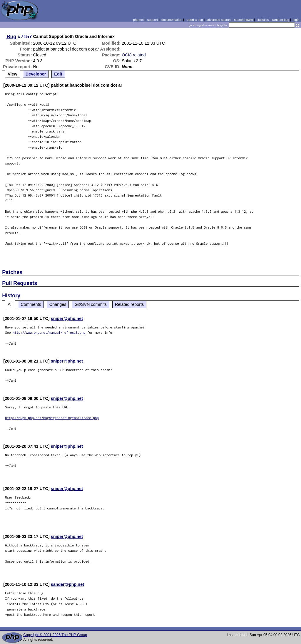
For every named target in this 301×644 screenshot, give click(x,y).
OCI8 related (134, 55)
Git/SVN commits (91, 304)
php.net (138, 20)
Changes (58, 304)
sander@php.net (67, 584)
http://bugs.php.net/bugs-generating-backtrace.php (52, 418)
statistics (263, 20)
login (296, 20)
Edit (58, 74)
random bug (281, 20)
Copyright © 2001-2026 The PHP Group (55, 635)
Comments (31, 304)
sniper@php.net (67, 318)
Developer (36, 74)
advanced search (218, 20)
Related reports (129, 304)
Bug (11, 36)
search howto (243, 20)
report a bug (194, 20)
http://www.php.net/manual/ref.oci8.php (49, 332)
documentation (172, 20)
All (10, 304)
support (153, 20)
